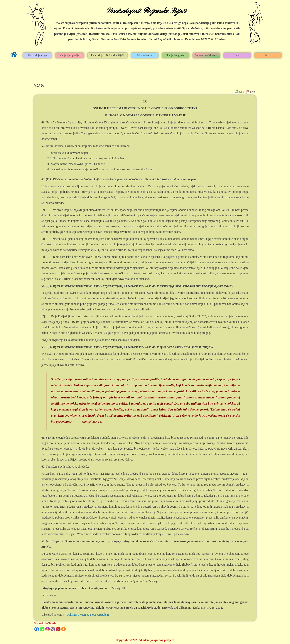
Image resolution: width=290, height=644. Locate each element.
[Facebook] (37, 629)
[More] (64, 629)
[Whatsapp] (42, 629)
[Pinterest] (58, 629)
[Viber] (53, 629)
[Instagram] (47, 629)
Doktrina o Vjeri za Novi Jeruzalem (88, 615)
